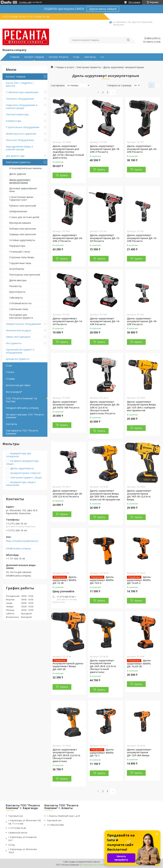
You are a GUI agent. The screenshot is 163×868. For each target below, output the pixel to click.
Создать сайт (25, 2)
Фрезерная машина (20, 223)
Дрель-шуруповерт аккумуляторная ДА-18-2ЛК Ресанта (142, 321)
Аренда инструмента (18, 359)
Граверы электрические (23, 234)
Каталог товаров (34, 57)
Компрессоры (14, 121)
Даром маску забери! (103, 9)
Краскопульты (17, 292)
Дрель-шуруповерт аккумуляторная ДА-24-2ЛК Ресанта (142, 149)
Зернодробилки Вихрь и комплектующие (19, 148)
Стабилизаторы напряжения (22, 92)
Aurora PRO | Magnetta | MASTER (20, 84)
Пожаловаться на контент (95, 865)
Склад (11, 845)
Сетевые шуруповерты (22, 240)
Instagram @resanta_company (22, 408)
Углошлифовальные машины (25, 168)
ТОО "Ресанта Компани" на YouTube (21, 400)
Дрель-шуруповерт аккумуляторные (20, 181)
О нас (76, 57)
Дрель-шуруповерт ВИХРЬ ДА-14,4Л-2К (139, 663)
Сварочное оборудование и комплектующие (22, 107)
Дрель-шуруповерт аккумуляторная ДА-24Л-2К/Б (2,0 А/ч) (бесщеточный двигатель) (103, 666)
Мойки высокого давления (21, 134)
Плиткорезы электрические (25, 275)
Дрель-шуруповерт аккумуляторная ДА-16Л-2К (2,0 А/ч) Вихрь (139, 495)
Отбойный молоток (20, 303)
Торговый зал (16, 816)
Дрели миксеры (18, 280)
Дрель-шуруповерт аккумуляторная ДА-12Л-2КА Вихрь (139, 752)
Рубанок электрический (23, 206)
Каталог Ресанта (59, 57)
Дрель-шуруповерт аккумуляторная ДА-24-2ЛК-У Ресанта (68, 238)
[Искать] (128, 40)
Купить (64, 175)
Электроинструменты (18, 162)
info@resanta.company (18, 549)
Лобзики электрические (23, 229)
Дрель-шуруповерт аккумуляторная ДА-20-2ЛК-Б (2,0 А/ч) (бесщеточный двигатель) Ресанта (105, 408)
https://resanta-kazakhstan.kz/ (22, 541)
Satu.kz (97, 862)
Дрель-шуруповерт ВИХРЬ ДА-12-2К (65, 580)
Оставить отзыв (152, 42)
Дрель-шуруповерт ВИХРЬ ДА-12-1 (102, 753)
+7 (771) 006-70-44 (17, 828)
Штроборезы (17, 269)
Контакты (90, 57)
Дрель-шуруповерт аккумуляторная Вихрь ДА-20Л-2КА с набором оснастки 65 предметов (105, 495)
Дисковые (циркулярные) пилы (23, 190)
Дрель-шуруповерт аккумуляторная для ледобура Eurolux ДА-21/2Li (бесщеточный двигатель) (68, 152)
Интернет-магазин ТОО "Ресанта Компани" (25, 416)
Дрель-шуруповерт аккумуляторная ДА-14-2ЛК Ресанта (105, 321)
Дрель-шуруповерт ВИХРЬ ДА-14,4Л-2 (139, 580)
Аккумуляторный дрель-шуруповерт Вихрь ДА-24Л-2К (68, 666)
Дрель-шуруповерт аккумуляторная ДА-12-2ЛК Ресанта (142, 238)
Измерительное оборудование (23, 324)
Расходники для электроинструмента (21, 316)
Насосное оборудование (20, 140)
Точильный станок (20, 252)
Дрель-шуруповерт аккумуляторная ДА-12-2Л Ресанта (105, 238)
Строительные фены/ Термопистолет (21, 198)
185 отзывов (134, 2)
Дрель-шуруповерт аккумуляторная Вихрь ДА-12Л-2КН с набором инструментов (142, 406)
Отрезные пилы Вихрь (22, 257)
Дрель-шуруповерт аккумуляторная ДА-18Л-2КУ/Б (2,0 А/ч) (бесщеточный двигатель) (66, 755)
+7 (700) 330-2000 (55, 825)
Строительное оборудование (23, 127)
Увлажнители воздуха (18, 330)
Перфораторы (17, 246)
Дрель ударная (18, 174)
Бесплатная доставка (18, 385)
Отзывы (10, 379)
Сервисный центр (18, 833)
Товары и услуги (65, 67)
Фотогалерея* (14, 392)
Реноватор (15, 286)
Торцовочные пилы (20, 263)
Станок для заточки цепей (24, 217)
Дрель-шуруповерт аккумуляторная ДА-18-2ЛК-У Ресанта (105, 149)
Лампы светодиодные (18, 337)
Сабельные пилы (19, 309)
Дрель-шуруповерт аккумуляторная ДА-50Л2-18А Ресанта (66, 405)
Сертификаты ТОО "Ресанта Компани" (22, 432)
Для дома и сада (15, 156)
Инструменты (14, 343)
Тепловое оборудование (20, 99)
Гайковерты (16, 298)
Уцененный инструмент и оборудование (20, 351)
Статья (10, 372)
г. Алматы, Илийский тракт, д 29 (63, 816)
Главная (15, 57)
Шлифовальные (18, 211)
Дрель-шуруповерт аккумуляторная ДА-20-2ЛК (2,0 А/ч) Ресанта (68, 494)
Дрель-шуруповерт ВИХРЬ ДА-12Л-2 (102, 580)
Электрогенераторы (17, 114)
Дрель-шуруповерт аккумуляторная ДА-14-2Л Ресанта (68, 321)
